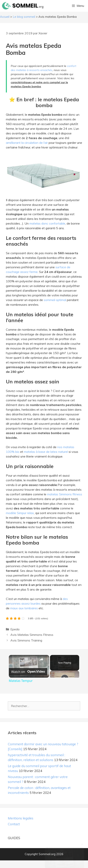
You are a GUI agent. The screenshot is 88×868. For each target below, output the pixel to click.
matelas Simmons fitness (65, 494)
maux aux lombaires (24, 608)
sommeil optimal (55, 300)
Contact (14, 832)
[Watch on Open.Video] (28, 679)
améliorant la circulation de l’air (27, 143)
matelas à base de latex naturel (46, 452)
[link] (15, 661)
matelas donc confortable (47, 223)
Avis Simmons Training (26, 640)
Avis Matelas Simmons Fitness (32, 635)
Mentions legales (21, 826)
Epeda (15, 629)
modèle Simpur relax (20, 513)
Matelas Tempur (28, 661)
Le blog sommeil (24, 17)
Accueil (5, 17)
